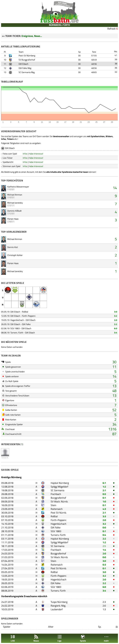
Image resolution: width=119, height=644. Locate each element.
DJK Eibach (23, 64)
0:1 (104, 498)
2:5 (104, 546)
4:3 (104, 509)
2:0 (116, 320)
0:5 (104, 494)
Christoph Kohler (15, 255)
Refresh (111, 29)
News (36, 638)
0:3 (104, 565)
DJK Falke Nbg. (25, 68)
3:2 (116, 316)
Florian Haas (13, 219)
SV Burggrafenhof (27, 60)
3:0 (116, 312)
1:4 (104, 550)
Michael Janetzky (15, 203)
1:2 (104, 487)
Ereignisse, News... (32, 36)
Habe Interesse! (36, 154)
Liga (59, 638)
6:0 (116, 328)
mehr (106, 638)
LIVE (13, 638)
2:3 (104, 602)
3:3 (104, 516)
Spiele (83, 638)
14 (115, 188)
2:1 (104, 490)
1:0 (104, 501)
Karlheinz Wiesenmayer (18, 187)
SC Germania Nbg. (27, 72)
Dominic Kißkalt (14, 211)
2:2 (116, 324)
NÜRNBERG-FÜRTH (59, 25)
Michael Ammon (15, 195)
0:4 (104, 535)
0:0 (104, 527)
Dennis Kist (13, 247)
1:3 (104, 609)
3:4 (116, 333)
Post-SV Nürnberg (27, 55)
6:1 (104, 483)
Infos (25, 154)
